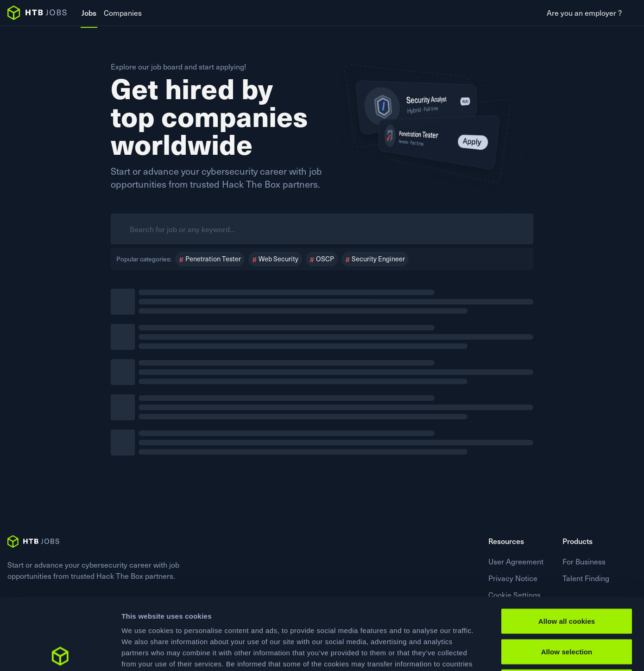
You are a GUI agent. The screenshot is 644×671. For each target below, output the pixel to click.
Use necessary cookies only (567, 610)
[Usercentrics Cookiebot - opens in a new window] (60, 653)
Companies (123, 13)
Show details (486, 653)
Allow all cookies (567, 549)
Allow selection (567, 580)
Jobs (89, 13)
